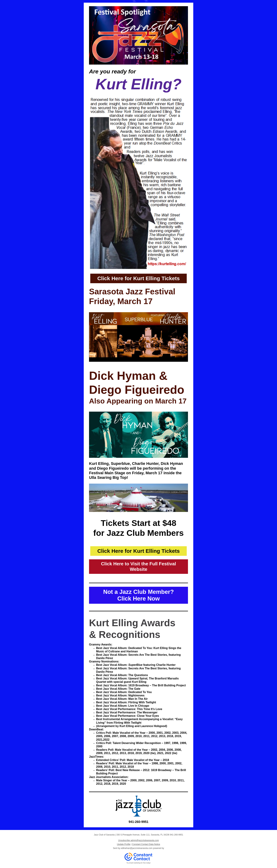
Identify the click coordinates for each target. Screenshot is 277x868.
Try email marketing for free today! (139, 863)
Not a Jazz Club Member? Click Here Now (138, 595)
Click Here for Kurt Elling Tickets (138, 278)
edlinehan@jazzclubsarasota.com (137, 848)
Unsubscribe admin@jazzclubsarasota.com (138, 840)
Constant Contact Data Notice (146, 844)
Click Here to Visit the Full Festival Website (138, 566)
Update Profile (124, 844)
